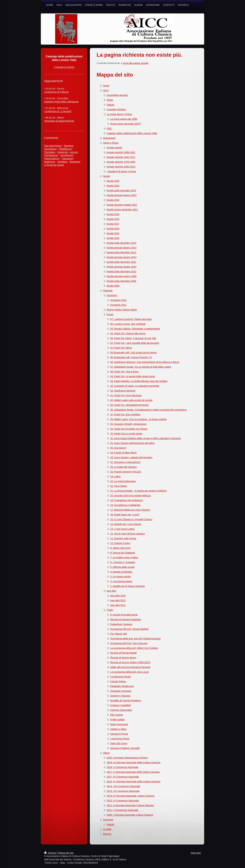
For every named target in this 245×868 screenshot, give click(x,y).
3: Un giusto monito (121, 577)
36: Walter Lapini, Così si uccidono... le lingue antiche (138, 419)
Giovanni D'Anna (119, 734)
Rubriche (108, 291)
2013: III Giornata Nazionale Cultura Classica (130, 796)
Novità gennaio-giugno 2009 (122, 276)
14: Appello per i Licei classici (126, 524)
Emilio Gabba (117, 720)
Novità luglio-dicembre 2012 (121, 262)
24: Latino (116, 476)
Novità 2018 (113, 229)
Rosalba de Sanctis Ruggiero (126, 700)
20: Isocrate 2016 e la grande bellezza (130, 496)
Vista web (196, 853)
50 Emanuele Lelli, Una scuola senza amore (134, 353)
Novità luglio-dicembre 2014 (121, 243)
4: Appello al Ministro (121, 572)
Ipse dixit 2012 (118, 600)
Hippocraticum (52, 158)
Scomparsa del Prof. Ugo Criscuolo (129, 643)
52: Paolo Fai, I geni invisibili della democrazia (135, 343)
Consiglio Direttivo (116, 109)
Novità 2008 (113, 286)
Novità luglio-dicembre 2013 (121, 252)
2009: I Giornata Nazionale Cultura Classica (130, 815)
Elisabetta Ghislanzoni (122, 686)
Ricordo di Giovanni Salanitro (126, 619)
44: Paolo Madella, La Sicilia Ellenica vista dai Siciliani (139, 381)
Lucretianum (67, 155)
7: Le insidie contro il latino (124, 558)
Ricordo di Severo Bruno (123, 658)
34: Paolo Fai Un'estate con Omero (129, 429)
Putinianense (51, 155)
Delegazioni (109, 138)
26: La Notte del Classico (124, 467)
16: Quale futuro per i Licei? (125, 515)
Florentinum (51, 149)
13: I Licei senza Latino (122, 529)
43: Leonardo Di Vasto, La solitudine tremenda (135, 386)
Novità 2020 (113, 214)
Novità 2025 (113, 181)
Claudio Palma (118, 681)
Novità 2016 (113, 238)
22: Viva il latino (119, 486)
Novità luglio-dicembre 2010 (121, 272)
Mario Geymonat (119, 724)
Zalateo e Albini (118, 729)
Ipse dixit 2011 (118, 605)
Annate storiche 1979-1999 (121, 162)
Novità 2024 (113, 186)
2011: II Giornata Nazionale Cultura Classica (130, 805)
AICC (106, 90)
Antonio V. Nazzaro (120, 696)
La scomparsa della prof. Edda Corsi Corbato (134, 648)
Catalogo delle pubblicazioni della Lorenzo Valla (132, 133)
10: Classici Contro (120, 543)
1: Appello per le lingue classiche (128, 586)
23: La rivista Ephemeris (123, 481)
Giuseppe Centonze (121, 691)
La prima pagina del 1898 (124, 119)
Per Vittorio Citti (119, 634)
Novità (107, 176)
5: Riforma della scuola (122, 567)
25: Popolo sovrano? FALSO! (126, 472)
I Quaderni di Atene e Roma (121, 171)
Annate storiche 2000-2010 (121, 167)
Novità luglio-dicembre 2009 (121, 281)
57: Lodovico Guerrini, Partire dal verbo (131, 319)
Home (106, 86)
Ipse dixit (111, 591)
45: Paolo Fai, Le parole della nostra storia (133, 376)
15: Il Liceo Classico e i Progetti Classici (131, 519)
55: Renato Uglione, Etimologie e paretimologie (135, 329)
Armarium (112, 295)
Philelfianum (65, 149)
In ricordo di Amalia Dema (124, 615)
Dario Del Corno (119, 743)
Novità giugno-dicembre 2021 (122, 210)
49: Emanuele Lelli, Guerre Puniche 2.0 (131, 357)
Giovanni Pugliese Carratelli (125, 748)
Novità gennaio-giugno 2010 (122, 267)
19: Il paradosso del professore (127, 500)
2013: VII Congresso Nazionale (123, 791)
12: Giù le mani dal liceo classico (128, 534)
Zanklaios (62, 162)
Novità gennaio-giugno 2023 (122, 195)
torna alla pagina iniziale (136, 63)
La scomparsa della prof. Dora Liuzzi (130, 672)
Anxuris (74, 152)
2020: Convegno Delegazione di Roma (127, 758)
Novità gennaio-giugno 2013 (122, 257)
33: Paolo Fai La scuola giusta (126, 434)
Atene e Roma (111, 143)
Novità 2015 (113, 233)
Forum (110, 314)
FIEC (109, 129)
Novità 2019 (113, 219)
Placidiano (50, 152)
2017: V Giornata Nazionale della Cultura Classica (133, 772)
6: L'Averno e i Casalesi (123, 562)
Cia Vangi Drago (53, 146)
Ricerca (107, 834)
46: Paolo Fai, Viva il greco (124, 372)
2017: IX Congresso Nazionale (123, 777)
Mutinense (50, 162)
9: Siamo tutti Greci (120, 548)
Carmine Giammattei (121, 710)
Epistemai (63, 152)
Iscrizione (108, 820)
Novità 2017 (113, 224)
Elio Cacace (117, 715)
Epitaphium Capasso (121, 624)
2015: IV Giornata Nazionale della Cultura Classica (133, 782)
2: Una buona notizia (121, 581)
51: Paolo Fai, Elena (121, 348)
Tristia (110, 610)
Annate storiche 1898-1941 (121, 152)
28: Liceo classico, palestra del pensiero (131, 457)
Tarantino (69, 146)
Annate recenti (114, 148)
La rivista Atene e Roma (119, 114)
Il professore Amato (121, 677)
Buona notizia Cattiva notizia (122, 310)
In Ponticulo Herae (54, 165)
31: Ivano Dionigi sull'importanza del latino (132, 443)
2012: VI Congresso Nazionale (123, 801)
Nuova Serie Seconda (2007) (126, 124)
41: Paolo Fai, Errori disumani (126, 395)
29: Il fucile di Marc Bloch (124, 453)
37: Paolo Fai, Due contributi (125, 415)
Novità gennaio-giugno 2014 (122, 248)
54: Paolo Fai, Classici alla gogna (128, 333)
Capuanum (67, 158)
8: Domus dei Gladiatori (123, 553)
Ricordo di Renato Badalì (124, 653)
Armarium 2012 (118, 300)
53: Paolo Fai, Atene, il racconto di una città (133, 338)
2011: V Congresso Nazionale (122, 810)
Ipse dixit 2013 (118, 596)
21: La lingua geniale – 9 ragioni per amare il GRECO (138, 491)
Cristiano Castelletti (121, 705)
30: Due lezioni (118, 448)
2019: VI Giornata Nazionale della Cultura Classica (133, 762)
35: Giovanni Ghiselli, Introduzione (128, 424)
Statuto (110, 105)
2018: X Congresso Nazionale (122, 767)
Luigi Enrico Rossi (120, 739)
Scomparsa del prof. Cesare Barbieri (129, 629)
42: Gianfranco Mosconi (123, 391)
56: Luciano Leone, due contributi (128, 324)
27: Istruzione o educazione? (125, 462)
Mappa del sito (66, 853)
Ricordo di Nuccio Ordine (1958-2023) (130, 662)
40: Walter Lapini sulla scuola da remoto (131, 400)
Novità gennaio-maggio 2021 (122, 205)
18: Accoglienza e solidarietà (125, 505)
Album (107, 753)
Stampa (51, 853)
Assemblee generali (117, 95)
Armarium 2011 (118, 305)
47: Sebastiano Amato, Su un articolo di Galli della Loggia (141, 367)
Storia (110, 100)
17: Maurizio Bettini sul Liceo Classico (130, 510)
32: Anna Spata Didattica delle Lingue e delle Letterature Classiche (146, 438)
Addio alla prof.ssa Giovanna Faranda (130, 667)
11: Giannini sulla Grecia (123, 538)
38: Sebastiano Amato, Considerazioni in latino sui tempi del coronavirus (148, 410)
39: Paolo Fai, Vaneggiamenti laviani (129, 405)
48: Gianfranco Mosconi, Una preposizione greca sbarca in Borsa (145, 362)
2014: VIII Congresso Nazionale (124, 786)
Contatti (107, 829)
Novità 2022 (113, 200)
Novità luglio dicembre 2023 (121, 190)
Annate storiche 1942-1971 (121, 157)
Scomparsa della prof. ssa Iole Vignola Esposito (135, 639)
